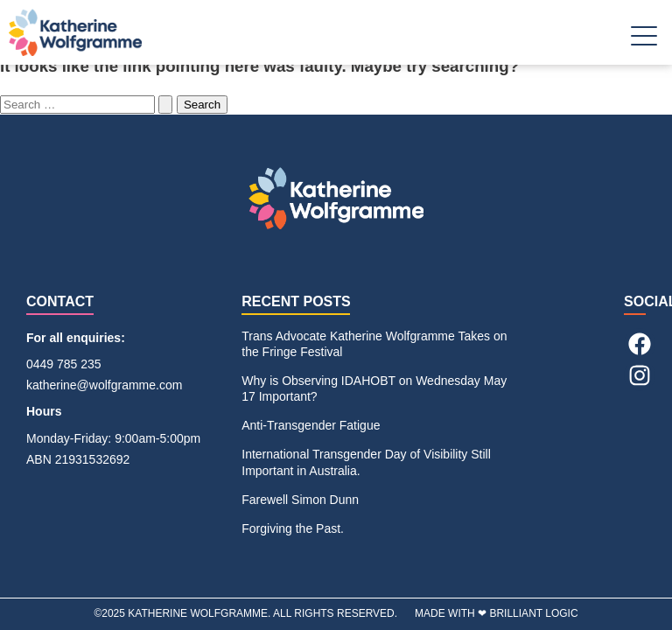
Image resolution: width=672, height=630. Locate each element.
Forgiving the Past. (293, 528)
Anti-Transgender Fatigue (311, 425)
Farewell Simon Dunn (300, 500)
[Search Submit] (165, 105)
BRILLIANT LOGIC (533, 613)
